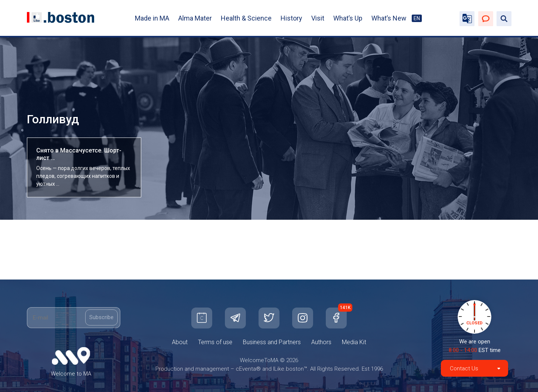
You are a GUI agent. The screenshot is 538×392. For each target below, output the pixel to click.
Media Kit (354, 342)
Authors (321, 342)
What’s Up (348, 18)
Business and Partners (272, 342)
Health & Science (246, 18)
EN (417, 18)
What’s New (389, 18)
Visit (318, 18)
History (291, 18)
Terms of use (215, 342)
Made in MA (152, 18)
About (180, 342)
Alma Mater (195, 18)
